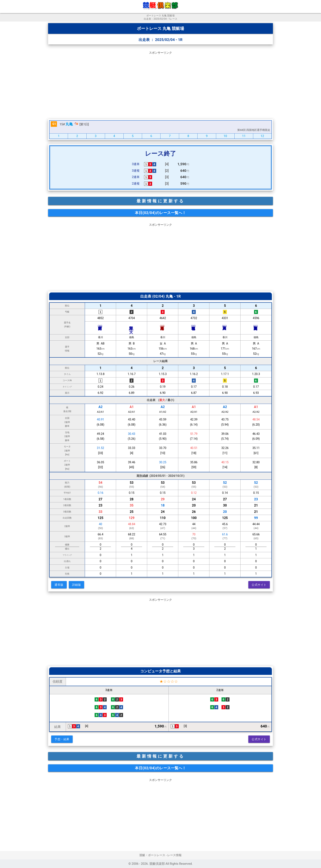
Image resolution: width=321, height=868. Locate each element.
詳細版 (77, 585)
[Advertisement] (160, 84)
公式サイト (259, 585)
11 (244, 136)
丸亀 (69, 124)
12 (262, 136)
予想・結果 (62, 739)
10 (225, 136)
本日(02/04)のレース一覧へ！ (160, 213)
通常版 (59, 585)
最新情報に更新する (160, 201)
